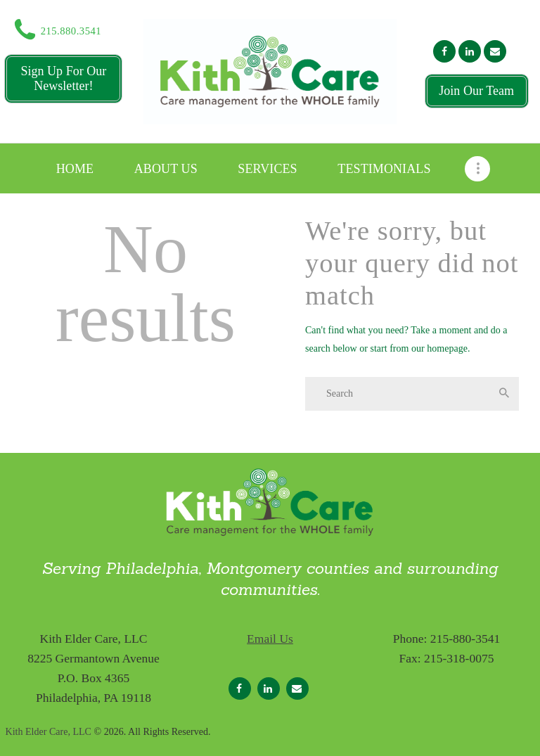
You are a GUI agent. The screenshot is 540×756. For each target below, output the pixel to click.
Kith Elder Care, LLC (49, 732)
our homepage (439, 348)
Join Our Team (476, 91)
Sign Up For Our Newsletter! (63, 78)
